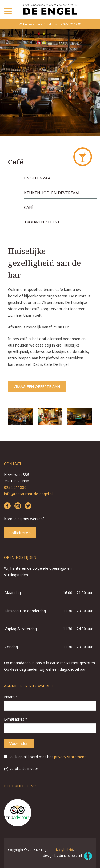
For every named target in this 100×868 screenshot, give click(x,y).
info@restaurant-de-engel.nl (28, 494)
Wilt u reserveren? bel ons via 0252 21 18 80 (50, 24)
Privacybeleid (63, 850)
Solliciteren (20, 533)
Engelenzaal (38, 178)
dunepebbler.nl (75, 856)
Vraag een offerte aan (37, 386)
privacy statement (70, 757)
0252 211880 (15, 487)
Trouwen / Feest (42, 222)
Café (29, 207)
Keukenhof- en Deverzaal (52, 193)
